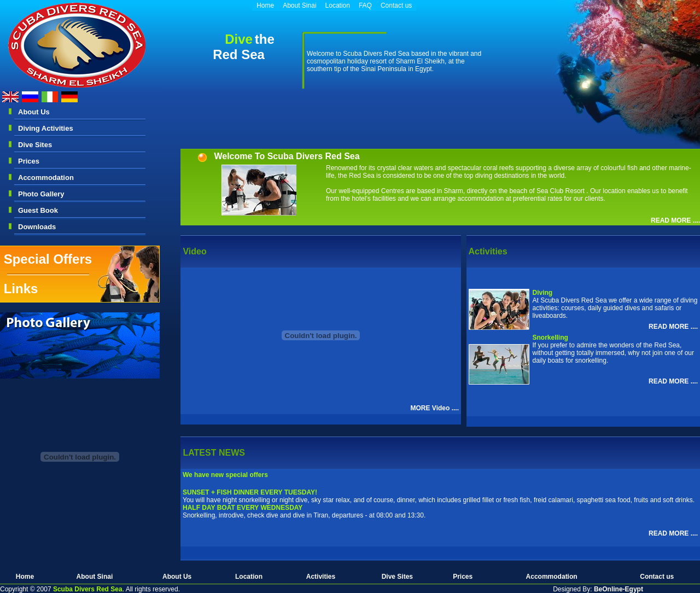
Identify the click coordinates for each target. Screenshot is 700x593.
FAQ (365, 5)
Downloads (37, 227)
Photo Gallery (41, 194)
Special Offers (48, 259)
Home (265, 5)
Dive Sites (35, 145)
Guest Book (38, 210)
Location (338, 5)
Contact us (396, 5)
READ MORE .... (675, 220)
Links (21, 289)
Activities (321, 577)
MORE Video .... (435, 408)
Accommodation (46, 178)
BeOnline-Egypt (619, 589)
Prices (29, 161)
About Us (34, 112)
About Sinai (299, 5)
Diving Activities (46, 128)
